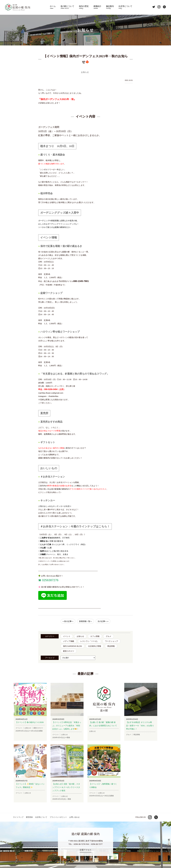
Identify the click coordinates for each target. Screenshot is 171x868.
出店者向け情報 (95, 646)
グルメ (109, 636)
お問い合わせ (74, 817)
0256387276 (50, 580)
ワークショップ (111, 641)
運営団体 (29, 817)
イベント (67, 636)
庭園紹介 (97, 7)
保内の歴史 (84, 7)
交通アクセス (85, 850)
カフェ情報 (95, 636)
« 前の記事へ (68, 621)
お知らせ (80, 636)
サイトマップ (18, 817)
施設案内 (110, 7)
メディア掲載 (69, 641)
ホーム (53, 7)
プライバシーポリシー (58, 817)
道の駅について (67, 7)
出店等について (125, 7)
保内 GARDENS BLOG (72, 646)
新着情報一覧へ (86, 621)
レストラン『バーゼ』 (90, 641)
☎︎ (40, 580)
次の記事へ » (103, 621)
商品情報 (111, 646)
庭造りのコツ (69, 651)
